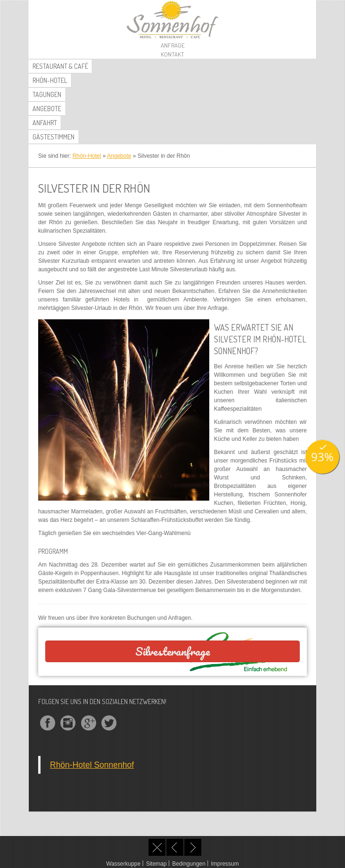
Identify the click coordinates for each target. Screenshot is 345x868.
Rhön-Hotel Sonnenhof (92, 765)
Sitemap (156, 864)
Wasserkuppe (123, 864)
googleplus (89, 723)
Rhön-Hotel (50, 80)
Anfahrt (45, 123)
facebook (48, 723)
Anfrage (173, 45)
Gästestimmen (53, 137)
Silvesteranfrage (173, 651)
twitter (109, 723)
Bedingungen (189, 864)
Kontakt (172, 54)
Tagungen (47, 94)
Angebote (47, 109)
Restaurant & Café (60, 66)
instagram (68, 723)
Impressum (225, 864)
